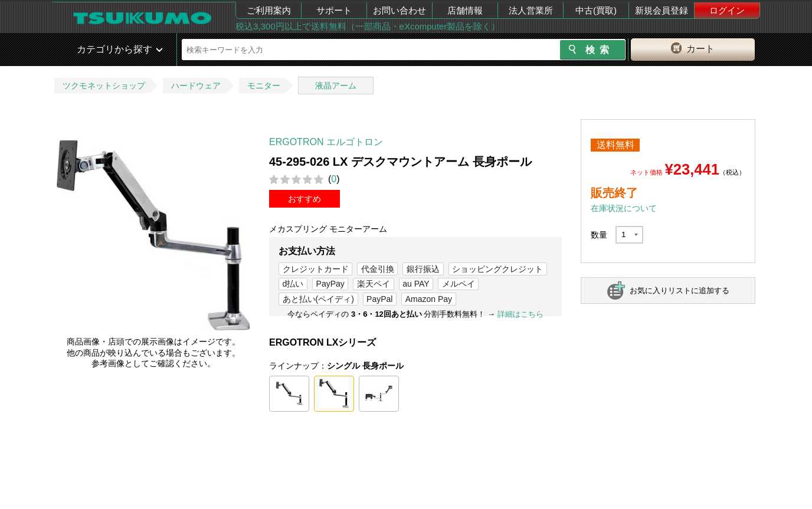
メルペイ (459, 284)
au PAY (416, 284)
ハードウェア (196, 86)
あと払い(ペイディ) (318, 299)
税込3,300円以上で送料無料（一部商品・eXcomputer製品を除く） (368, 26)
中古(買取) (596, 10)
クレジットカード (316, 269)
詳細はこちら (520, 314)
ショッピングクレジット (497, 269)
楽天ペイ (374, 284)
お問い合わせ (400, 10)
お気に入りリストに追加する (680, 290)
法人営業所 (531, 10)
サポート (334, 10)
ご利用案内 (269, 10)
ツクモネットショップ (104, 86)
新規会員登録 (662, 10)
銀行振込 (423, 269)
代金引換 (378, 269)
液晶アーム (336, 86)
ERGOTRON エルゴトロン (326, 142)
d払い (293, 284)
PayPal (379, 299)
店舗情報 (465, 10)
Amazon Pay (429, 299)
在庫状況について (624, 208)
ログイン (727, 10)
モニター (264, 86)
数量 (599, 235)
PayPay (330, 284)
